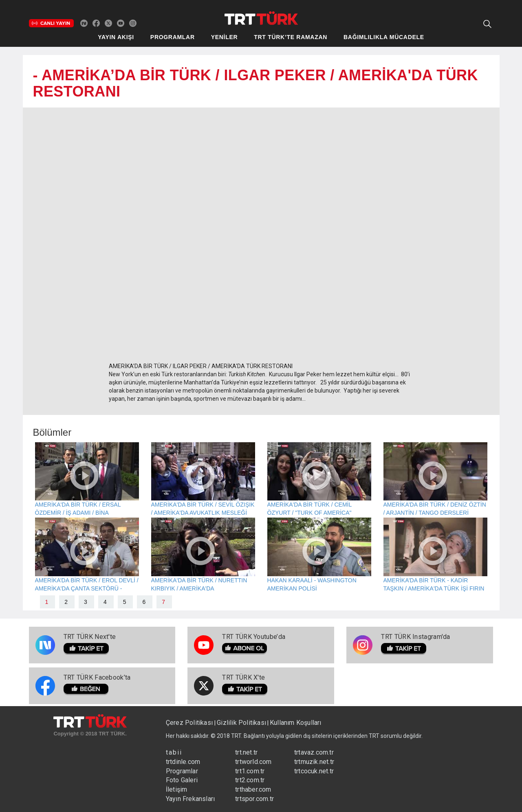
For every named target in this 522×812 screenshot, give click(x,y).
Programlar (182, 771)
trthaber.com (253, 789)
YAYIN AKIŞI (116, 37)
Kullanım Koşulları (296, 723)
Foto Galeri (182, 780)
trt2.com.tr (250, 780)
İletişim (177, 789)
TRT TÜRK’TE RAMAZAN (291, 37)
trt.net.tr (246, 752)
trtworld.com (253, 762)
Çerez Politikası (190, 723)
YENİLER (225, 37)
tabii (174, 752)
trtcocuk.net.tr (314, 771)
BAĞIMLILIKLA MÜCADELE (384, 37)
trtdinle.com (183, 762)
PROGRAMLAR (173, 37)
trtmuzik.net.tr (314, 762)
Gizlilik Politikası (241, 723)
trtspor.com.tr (254, 799)
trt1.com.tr (250, 771)
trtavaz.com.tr (314, 752)
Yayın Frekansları (190, 799)
